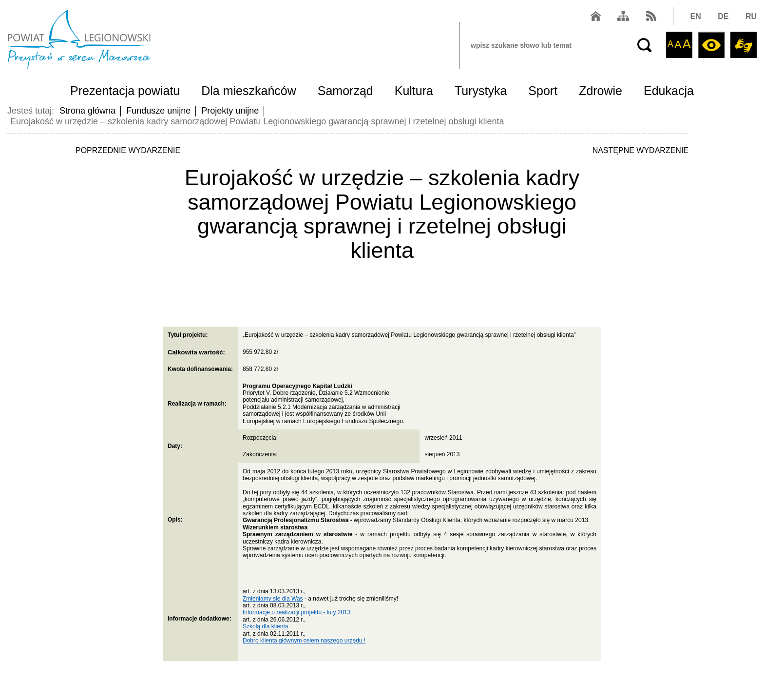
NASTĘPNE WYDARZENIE (640, 150)
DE (723, 16)
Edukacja (669, 91)
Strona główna (87, 111)
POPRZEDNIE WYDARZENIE (128, 150)
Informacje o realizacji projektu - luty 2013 (296, 612)
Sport (543, 91)
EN (696, 16)
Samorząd (345, 91)
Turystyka (481, 91)
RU (751, 16)
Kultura (414, 91)
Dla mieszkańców (249, 91)
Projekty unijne (230, 111)
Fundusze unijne (158, 111)
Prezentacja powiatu (125, 91)
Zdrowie (601, 91)
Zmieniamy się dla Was (273, 599)
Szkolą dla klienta (265, 626)
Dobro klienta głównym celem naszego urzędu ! (304, 641)
